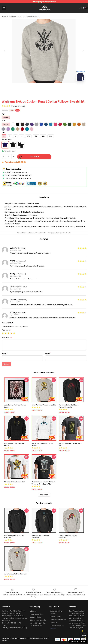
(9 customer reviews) (18, 106)
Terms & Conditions (37, 614)
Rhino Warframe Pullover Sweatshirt (44, 405)
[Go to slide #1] (38, 88)
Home (4, 17)
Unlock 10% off (84, 635)
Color (4, 121)
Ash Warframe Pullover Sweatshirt (16, 574)
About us (33, 611)
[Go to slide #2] (50, 88)
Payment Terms (55, 617)
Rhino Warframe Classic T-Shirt (14, 482)
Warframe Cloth (15, 17)
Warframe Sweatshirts (31, 17)
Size (3, 133)
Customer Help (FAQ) (57, 626)
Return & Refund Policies (58, 620)
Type (3, 114)
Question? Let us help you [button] (78, 641)
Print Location (7, 140)
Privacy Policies (35, 617)
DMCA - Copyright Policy (38, 620)
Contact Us (54, 623)
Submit (6, 364)
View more (44, 495)
